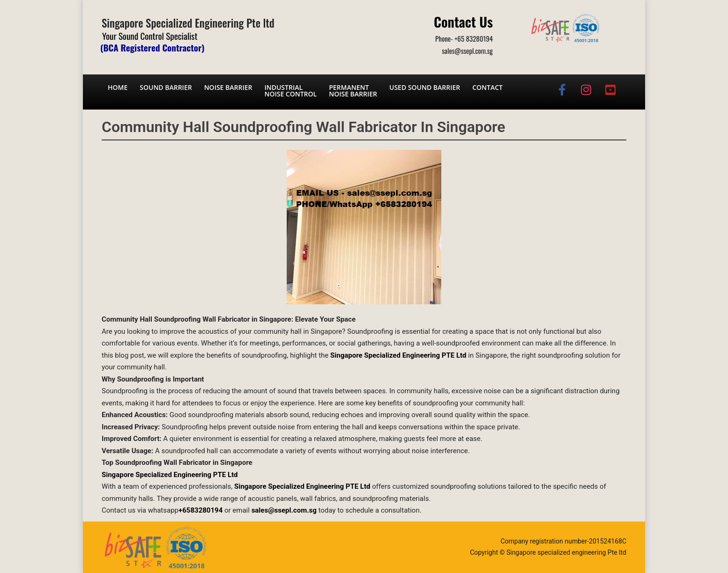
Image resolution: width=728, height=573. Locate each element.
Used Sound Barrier (425, 87)
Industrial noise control (290, 91)
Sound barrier (166, 87)
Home (118, 87)
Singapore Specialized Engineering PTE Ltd (170, 475)
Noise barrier (228, 87)
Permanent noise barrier (353, 91)
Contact (487, 87)
